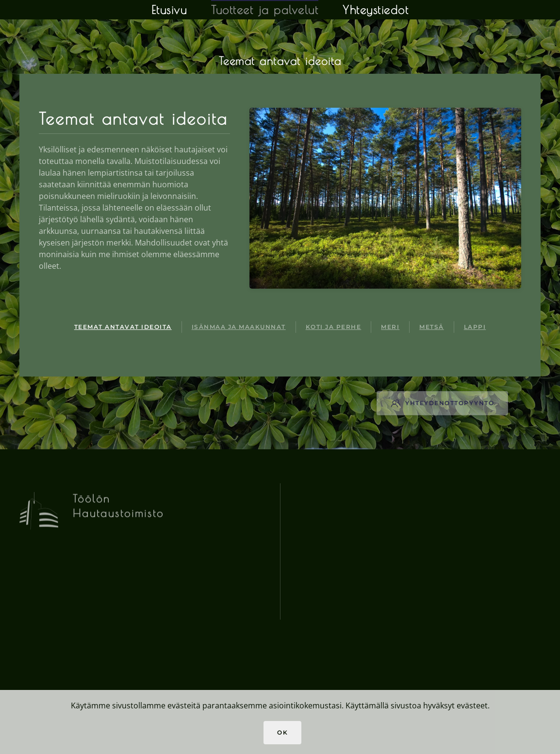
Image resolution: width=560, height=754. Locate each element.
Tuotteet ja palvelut (265, 10)
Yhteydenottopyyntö (442, 403)
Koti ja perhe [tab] (334, 327)
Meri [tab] (390, 327)
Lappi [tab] (475, 327)
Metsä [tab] (432, 327)
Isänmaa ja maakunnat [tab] (239, 327)
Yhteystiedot (376, 10)
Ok (282, 732)
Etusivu (169, 10)
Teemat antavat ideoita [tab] (123, 327)
